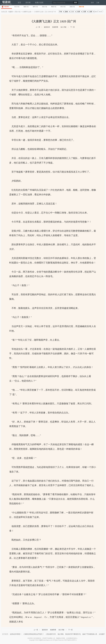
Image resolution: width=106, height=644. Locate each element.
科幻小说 (63, 7)
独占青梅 (61, 634)
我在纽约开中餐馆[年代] (73, 634)
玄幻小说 (17, 7)
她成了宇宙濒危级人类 (90, 634)
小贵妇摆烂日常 (51, 634)
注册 (98, 3)
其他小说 (72, 7)
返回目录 (47, 27)
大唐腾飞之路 (27, 12)
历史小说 (44, 7)
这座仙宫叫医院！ (16, 634)
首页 (19, 3)
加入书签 (63, 27)
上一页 (38, 27)
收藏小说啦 (39, 3)
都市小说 (35, 7)
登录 (92, 3)
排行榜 (28, 3)
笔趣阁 (6, 4)
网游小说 (54, 7)
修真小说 (26, 7)
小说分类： (7, 7)
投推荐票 (55, 27)
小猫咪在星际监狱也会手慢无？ (34, 634)
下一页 (72, 27)
